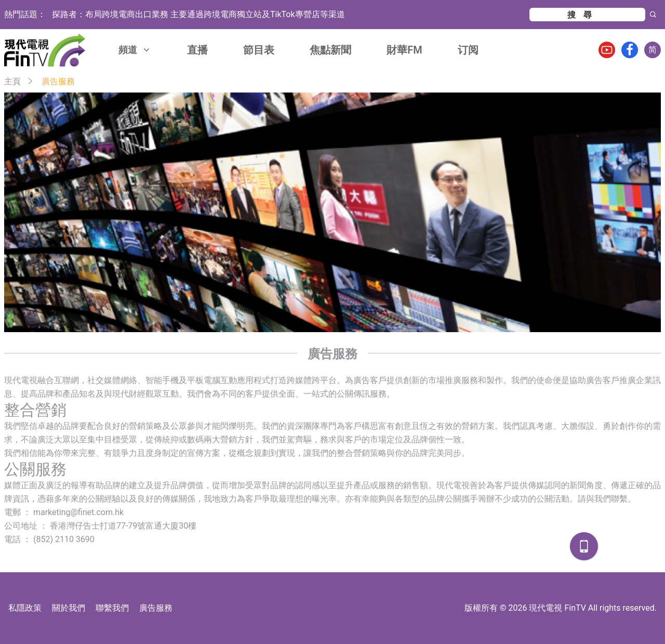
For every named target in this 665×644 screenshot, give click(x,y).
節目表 (259, 50)
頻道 (135, 50)
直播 (197, 50)
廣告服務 (156, 608)
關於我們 (69, 608)
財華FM (404, 50)
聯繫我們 (112, 608)
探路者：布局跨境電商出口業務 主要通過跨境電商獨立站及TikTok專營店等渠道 (198, 14)
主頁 (12, 81)
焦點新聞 (330, 50)
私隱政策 (25, 608)
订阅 (468, 50)
